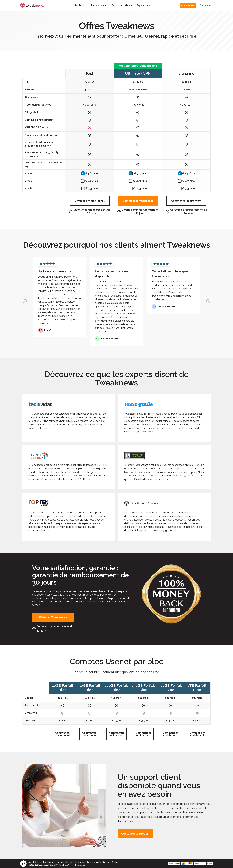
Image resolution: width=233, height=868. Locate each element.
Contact (115, 862)
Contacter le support (135, 834)
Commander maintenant (90, 201)
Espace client (144, 5)
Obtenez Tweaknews (53, 617)
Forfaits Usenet (99, 5)
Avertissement (78, 862)
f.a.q (114, 5)
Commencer (188, 5)
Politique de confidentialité (56, 862)
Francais (205, 5)
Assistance (127, 5)
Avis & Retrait (35, 862)
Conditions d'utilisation (99, 862)
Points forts (81, 5)
